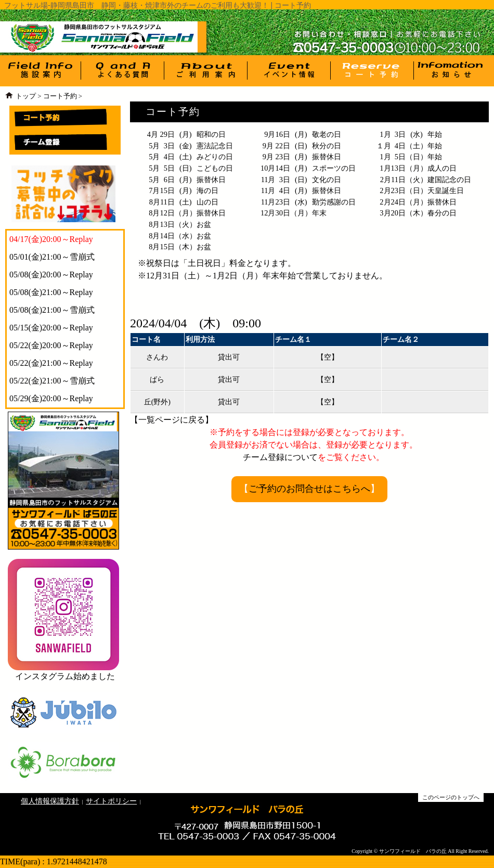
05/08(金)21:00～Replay (51, 292)
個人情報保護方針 (50, 801)
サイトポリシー (111, 801)
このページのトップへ (451, 797)
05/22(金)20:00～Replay (51, 345)
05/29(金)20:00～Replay (51, 398)
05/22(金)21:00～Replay (51, 363)
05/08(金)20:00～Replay (51, 275)
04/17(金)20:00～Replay (51, 239)
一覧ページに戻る (172, 420)
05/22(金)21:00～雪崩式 (52, 381)
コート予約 (60, 96)
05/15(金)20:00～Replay (51, 328)
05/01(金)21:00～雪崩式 (52, 257)
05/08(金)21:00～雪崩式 (52, 310)
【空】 (328, 357)
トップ (26, 96)
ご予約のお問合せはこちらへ (309, 489)
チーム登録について (280, 457)
